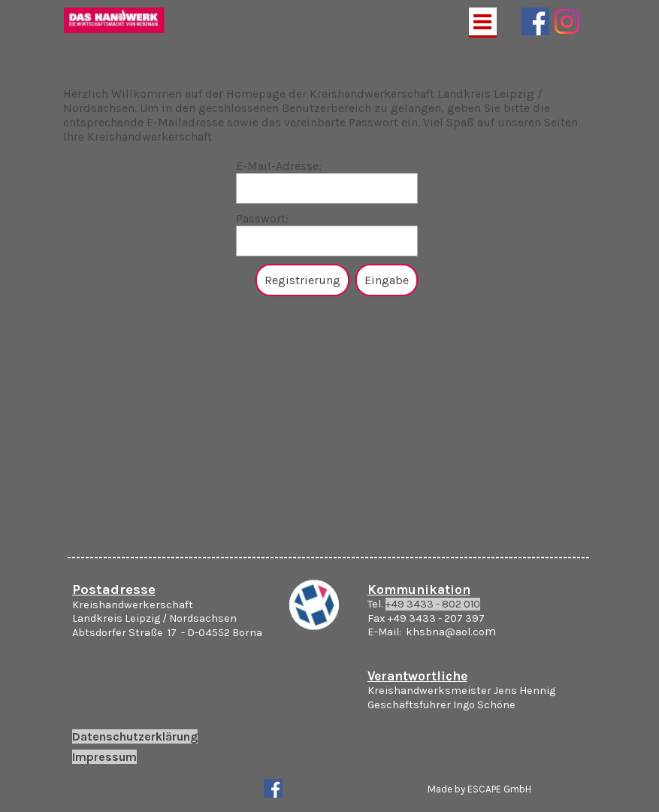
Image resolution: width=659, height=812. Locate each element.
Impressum (104, 757)
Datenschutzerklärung (135, 736)
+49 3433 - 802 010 (433, 604)
